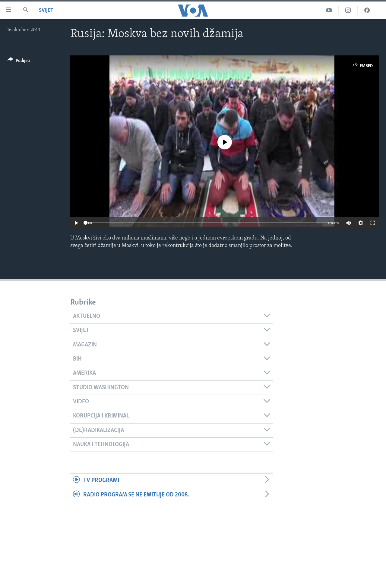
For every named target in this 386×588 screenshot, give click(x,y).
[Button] (19, 62)
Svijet (46, 10)
